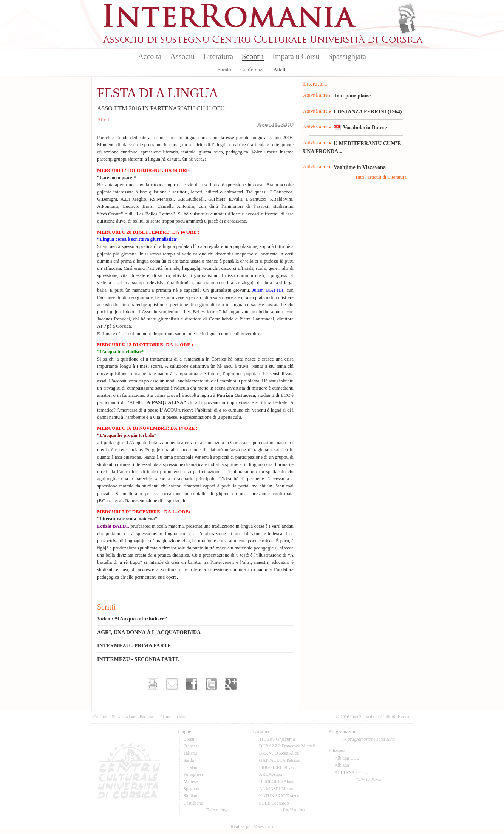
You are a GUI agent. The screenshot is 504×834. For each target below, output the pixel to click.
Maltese (191, 781)
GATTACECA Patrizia (280, 760)
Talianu (190, 753)
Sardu (189, 760)
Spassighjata (347, 56)
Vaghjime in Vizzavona (360, 167)
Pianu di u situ (173, 717)
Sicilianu (192, 796)
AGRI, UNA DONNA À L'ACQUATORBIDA (149, 632)
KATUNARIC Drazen (279, 796)
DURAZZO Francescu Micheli (287, 746)
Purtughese (194, 774)
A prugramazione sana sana (369, 739)
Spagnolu (192, 789)
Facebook (407, 25)
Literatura (218, 56)
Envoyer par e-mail (172, 684)
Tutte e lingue (218, 810)
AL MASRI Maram (277, 789)
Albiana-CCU (347, 758)
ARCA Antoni (272, 774)
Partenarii (148, 717)
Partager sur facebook (192, 684)
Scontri (253, 56)
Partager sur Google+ (231, 684)
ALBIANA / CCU (351, 772)
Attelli (280, 70)
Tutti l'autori (294, 810)
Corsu (189, 739)
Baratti (224, 70)
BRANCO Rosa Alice (279, 753)
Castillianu (193, 803)
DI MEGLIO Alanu (277, 781)
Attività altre (315, 95)
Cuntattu (101, 717)
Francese (192, 746)
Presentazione (124, 717)
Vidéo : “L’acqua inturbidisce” (132, 619)
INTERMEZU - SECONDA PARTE (138, 659)
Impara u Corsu (296, 56)
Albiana (342, 765)
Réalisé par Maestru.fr (252, 826)
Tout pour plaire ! (354, 96)
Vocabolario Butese (365, 127)
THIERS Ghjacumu (277, 739)
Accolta (150, 56)
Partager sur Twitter (211, 684)
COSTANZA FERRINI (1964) (368, 111)
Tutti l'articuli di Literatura (381, 177)
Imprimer (152, 684)
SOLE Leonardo (274, 803)
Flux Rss (407, 12)
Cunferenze (253, 70)
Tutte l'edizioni (369, 780)
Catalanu (192, 767)
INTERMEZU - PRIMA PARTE (134, 645)
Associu (182, 56)
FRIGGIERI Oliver (277, 767)
